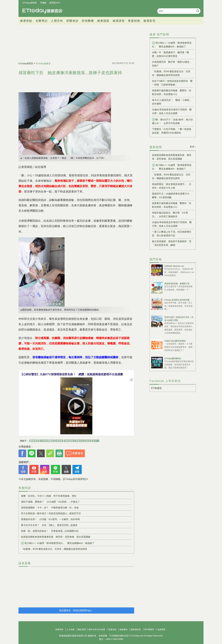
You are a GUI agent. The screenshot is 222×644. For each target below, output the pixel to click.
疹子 (95, 441)
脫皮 (88, 441)
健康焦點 (26, 21)
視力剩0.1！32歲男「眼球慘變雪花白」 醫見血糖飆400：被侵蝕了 (58, 543)
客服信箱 (112, 629)
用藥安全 (80, 441)
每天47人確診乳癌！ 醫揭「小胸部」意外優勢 (172, 102)
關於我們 (82, 629)
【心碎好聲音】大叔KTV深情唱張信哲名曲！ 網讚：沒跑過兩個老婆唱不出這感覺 (72, 374)
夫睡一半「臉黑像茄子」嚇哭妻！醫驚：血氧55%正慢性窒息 (171, 54)
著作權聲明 (149, 629)
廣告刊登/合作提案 (97, 629)
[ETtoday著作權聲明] (74, 479)
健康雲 (42, 11)
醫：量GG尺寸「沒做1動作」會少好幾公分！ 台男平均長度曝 (172, 121)
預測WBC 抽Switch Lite (174, 266)
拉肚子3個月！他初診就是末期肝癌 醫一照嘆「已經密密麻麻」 (172, 83)
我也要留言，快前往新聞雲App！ (76, 610)
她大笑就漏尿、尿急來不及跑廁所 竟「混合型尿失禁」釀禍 (172, 243)
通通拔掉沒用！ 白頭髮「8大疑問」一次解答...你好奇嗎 (50, 519)
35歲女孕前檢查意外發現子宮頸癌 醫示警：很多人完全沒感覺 (172, 111)
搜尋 (198, 11)
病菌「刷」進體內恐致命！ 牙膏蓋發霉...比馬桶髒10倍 (50, 531)
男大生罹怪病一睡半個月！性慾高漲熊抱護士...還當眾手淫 (51, 513)
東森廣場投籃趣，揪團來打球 (177, 284)
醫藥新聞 (34, 441)
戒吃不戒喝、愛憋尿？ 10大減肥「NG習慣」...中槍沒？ (50, 502)
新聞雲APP (55, 3)
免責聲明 (161, 629)
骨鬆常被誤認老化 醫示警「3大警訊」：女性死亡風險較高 (170, 215)
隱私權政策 (136, 629)
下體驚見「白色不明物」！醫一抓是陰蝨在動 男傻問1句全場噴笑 (172, 131)
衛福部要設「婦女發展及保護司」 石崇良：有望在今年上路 (172, 186)
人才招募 (71, 629)
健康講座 (119, 21)
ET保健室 (156, 388)
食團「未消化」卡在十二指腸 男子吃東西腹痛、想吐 (49, 496)
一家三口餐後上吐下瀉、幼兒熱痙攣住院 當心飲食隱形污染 (172, 234)
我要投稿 (59, 629)
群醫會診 (72, 21)
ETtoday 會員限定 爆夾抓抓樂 (177, 300)
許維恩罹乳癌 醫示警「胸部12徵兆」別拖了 (172, 64)
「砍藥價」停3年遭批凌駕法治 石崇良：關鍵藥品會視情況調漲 (54, 549)
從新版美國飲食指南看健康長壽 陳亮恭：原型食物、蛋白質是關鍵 (56, 537)
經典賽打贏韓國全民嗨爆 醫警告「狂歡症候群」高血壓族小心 (172, 92)
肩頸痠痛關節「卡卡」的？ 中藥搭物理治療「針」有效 (50, 508)
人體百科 (57, 21)
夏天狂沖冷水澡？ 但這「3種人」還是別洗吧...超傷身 (49, 525)
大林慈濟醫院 (47, 441)
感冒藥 (59, 441)
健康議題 (103, 21)
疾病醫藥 (88, 21)
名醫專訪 (42, 21)
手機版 (43, 3)
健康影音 (150, 21)
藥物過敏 (69, 441)
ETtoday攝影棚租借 (173, 358)
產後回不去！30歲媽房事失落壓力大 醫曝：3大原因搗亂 (172, 195)
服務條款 (124, 629)
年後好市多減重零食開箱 (175, 341)
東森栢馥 (134, 21)
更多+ (193, 147)
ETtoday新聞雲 (30, 3)
